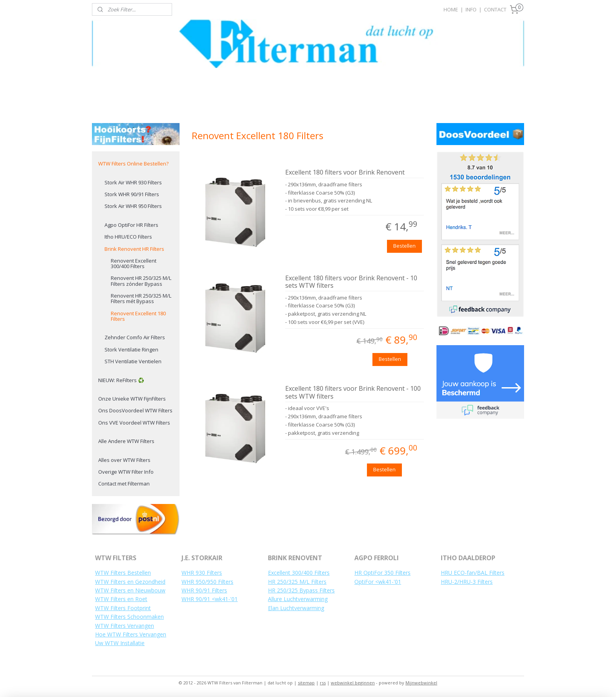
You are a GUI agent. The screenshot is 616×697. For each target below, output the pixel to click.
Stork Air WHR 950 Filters (133, 206)
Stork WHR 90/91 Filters (132, 194)
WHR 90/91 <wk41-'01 (210, 599)
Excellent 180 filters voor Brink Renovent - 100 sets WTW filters (353, 393)
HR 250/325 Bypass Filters (301, 590)
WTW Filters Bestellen (123, 573)
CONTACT (495, 9)
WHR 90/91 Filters (204, 590)
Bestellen (404, 246)
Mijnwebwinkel (421, 683)
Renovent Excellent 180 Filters (138, 316)
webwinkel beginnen (353, 683)
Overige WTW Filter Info (126, 472)
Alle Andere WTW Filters (126, 441)
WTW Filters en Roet (121, 599)
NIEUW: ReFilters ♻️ (121, 380)
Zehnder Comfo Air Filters (135, 337)
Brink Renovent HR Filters (134, 249)
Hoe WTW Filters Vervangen (131, 634)
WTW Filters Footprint (123, 608)
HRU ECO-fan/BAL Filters (473, 573)
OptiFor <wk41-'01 (378, 582)
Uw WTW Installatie (120, 643)
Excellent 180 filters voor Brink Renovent (345, 173)
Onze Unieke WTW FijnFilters (132, 399)
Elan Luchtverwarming (296, 608)
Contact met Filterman (124, 484)
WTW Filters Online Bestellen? (133, 164)
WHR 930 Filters (202, 573)
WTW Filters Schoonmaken (129, 617)
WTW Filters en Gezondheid (130, 582)
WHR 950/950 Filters (207, 582)
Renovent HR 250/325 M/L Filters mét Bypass (141, 298)
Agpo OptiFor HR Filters (131, 225)
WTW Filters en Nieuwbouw (130, 590)
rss (323, 683)
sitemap (306, 683)
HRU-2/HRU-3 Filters (467, 582)
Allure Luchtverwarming (298, 599)
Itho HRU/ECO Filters (128, 237)
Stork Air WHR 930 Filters (133, 182)
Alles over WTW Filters (124, 460)
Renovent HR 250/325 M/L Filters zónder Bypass (141, 281)
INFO (471, 9)
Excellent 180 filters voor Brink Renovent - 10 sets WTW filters (351, 282)
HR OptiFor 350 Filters (382, 573)
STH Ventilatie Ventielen (133, 361)
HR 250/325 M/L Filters (297, 582)
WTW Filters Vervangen (125, 626)
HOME (451, 9)
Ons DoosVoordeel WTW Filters (135, 410)
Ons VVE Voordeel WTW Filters (134, 423)
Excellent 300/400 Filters (299, 573)
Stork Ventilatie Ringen (131, 349)
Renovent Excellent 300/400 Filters (134, 263)
